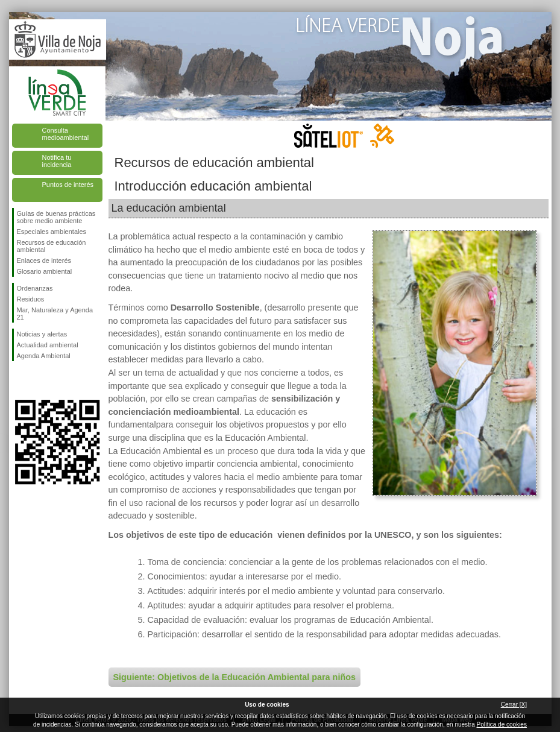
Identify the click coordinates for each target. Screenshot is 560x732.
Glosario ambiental (45, 271)
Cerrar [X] (514, 705)
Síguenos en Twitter (39, 380)
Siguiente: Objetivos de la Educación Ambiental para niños (234, 677)
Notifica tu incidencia (57, 161)
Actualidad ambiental (48, 345)
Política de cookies (502, 724)
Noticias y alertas (42, 334)
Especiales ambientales (52, 232)
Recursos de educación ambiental (52, 246)
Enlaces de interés (44, 260)
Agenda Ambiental (44, 356)
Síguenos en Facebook (19, 380)
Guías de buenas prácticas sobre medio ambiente (56, 217)
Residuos (31, 299)
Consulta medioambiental (66, 134)
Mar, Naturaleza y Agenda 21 (55, 314)
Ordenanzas (35, 288)
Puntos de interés (68, 185)
